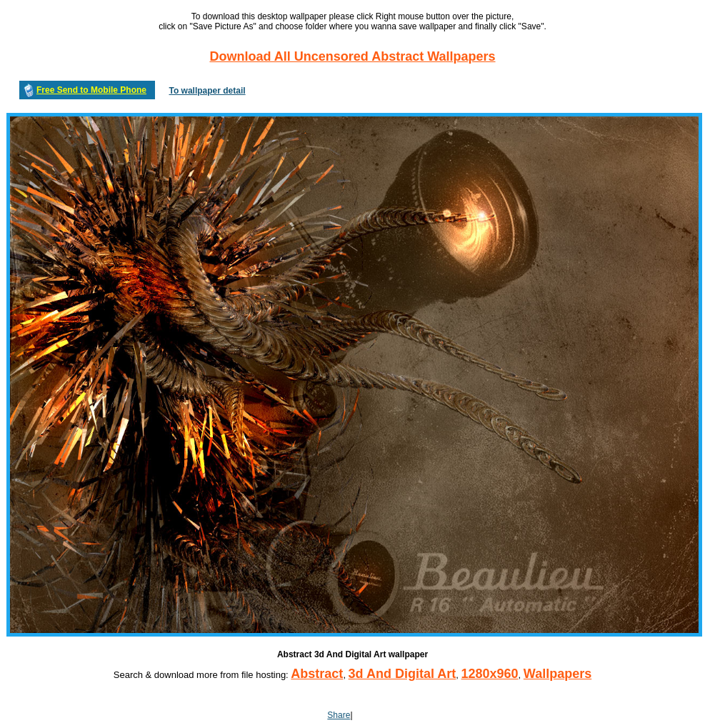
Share (339, 715)
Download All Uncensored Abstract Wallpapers (352, 56)
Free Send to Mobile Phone (91, 90)
